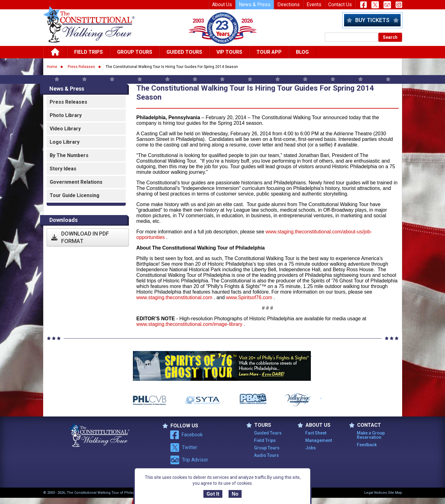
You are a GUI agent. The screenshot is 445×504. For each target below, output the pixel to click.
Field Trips (89, 52)
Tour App (269, 52)
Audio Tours (266, 455)
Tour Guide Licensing (75, 195)
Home (52, 67)
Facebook (186, 435)
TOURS (259, 425)
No (235, 494)
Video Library (65, 129)
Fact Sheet (316, 433)
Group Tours (135, 52)
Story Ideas (63, 169)
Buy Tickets (372, 20)
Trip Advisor (189, 460)
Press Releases (81, 67)
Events (314, 4)
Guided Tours (184, 52)
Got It (213, 494)
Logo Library (65, 142)
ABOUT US (314, 425)
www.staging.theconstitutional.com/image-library (189, 324)
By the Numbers (69, 155)
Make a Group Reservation (371, 435)
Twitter (184, 448)
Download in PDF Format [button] (80, 237)
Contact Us (340, 4)
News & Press (255, 4)
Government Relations (76, 182)
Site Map (395, 493)
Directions (288, 4)
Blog (302, 52)
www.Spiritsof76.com (250, 297)
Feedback (367, 445)
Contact (365, 425)
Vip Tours (229, 52)
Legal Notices (376, 493)
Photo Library (66, 115)
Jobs (311, 448)
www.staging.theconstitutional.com (174, 297)
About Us (222, 4)
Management (319, 440)
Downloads (64, 220)
